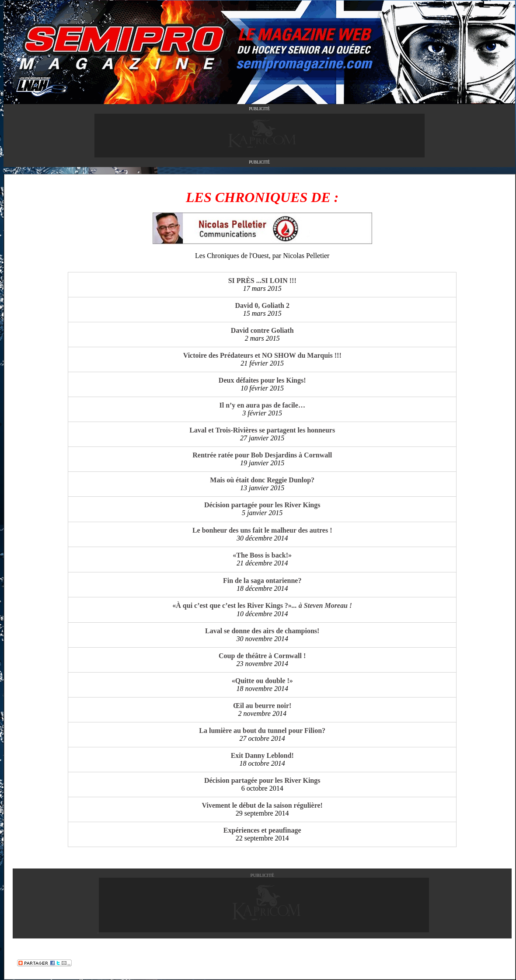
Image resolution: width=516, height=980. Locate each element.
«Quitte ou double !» (262, 681)
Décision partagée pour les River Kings (262, 505)
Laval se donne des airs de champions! (262, 631)
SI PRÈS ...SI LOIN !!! (262, 281)
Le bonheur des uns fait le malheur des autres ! (262, 530)
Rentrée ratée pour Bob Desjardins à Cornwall (262, 455)
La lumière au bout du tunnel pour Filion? (262, 731)
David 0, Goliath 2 (262, 305)
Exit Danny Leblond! (262, 755)
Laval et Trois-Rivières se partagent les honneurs (262, 430)
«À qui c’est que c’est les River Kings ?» (262, 605)
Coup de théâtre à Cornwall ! (262, 656)
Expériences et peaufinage (262, 830)
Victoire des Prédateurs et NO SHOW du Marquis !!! (262, 355)
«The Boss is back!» (262, 555)
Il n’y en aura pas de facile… (262, 405)
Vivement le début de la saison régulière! (262, 805)
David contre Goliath (262, 330)
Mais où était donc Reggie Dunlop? (262, 480)
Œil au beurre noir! (262, 706)
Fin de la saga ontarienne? (262, 581)
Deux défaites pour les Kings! (262, 380)
